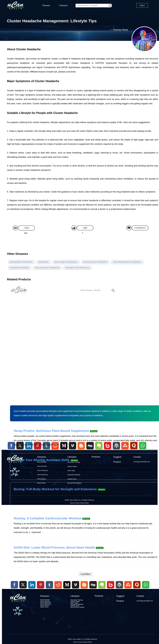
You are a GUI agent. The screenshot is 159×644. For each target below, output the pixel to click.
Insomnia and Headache (95, 262)
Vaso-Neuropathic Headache (127, 262)
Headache (43, 262)
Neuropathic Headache (21, 262)
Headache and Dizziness (77, 268)
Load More (85, 574)
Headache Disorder (19, 268)
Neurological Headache (66, 262)
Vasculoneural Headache (47, 268)
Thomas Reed (120, 30)
